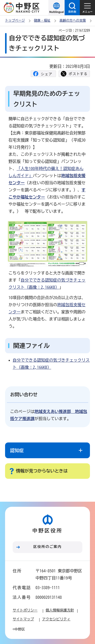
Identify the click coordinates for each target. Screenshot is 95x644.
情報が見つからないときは (42, 471)
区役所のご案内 (48, 547)
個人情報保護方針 (60, 610)
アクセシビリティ (56, 619)
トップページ (15, 20)
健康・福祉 (42, 20)
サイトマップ (23, 619)
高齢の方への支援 (73, 20)
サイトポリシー (25, 610)
